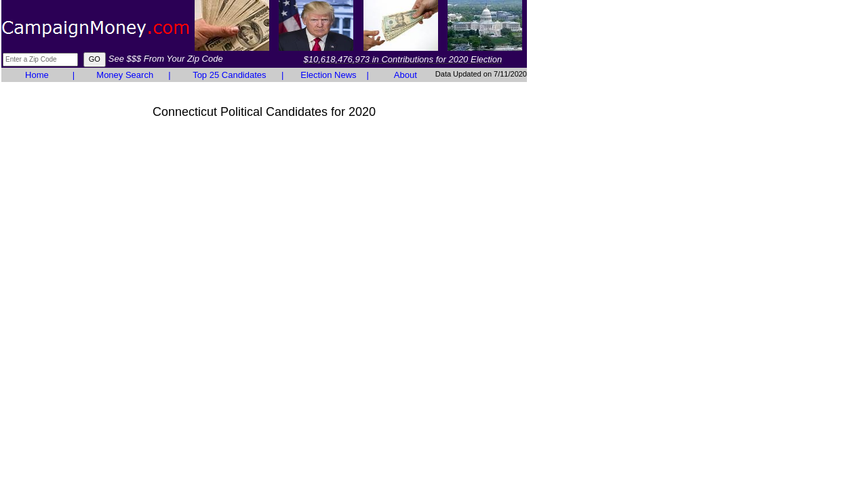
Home (37, 75)
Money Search (125, 75)
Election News (328, 75)
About (406, 75)
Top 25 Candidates (229, 75)
